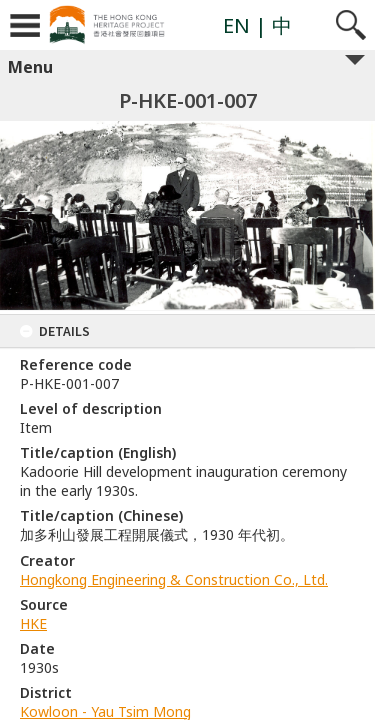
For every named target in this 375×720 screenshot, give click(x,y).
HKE (33, 623)
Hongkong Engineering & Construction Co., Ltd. (174, 579)
